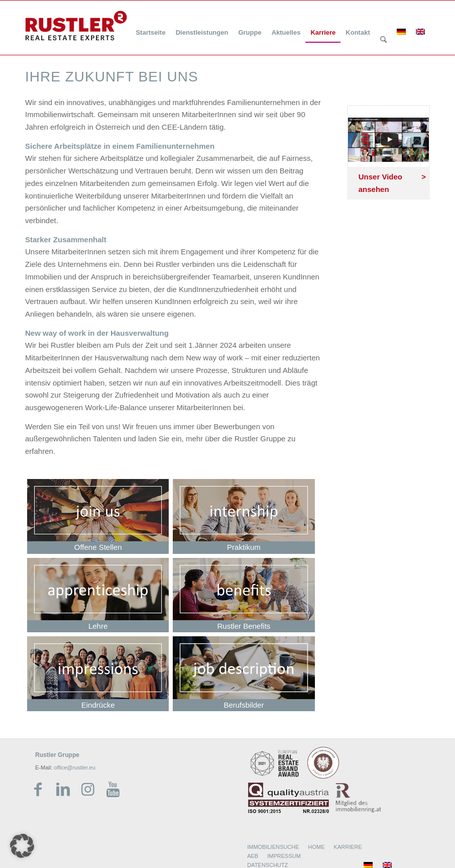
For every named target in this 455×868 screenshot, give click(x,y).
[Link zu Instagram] (88, 790)
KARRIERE (348, 847)
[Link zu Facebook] (38, 790)
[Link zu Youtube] (113, 790)
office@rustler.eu (75, 767)
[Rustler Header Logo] (76, 26)
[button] (22, 846)
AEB (253, 856)
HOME (317, 847)
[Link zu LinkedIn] (63, 790)
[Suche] (383, 40)
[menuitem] (150, 26)
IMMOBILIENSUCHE (273, 847)
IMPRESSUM (284, 856)
